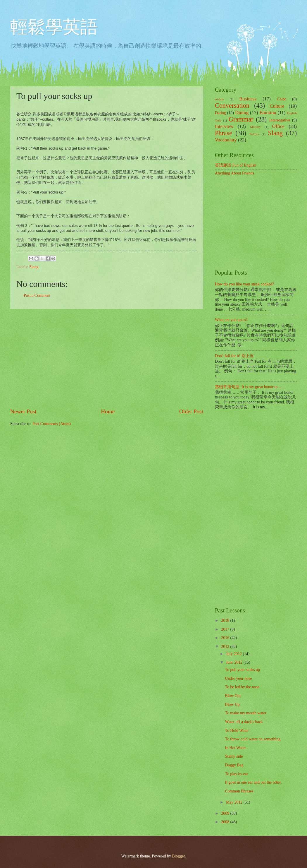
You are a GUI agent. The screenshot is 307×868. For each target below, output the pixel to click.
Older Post (191, 411)
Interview (224, 126)
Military (255, 127)
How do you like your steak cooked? (244, 284)
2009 (226, 813)
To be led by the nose (242, 687)
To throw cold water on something (252, 739)
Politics (254, 134)
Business (248, 99)
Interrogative (280, 120)
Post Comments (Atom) (52, 424)
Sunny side (234, 756)
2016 (226, 638)
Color (281, 99)
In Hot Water (235, 748)
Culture (277, 106)
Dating (220, 113)
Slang (34, 267)
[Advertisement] (107, 358)
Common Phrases (239, 791)
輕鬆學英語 (54, 27)
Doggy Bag (234, 765)
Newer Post (23, 411)
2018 (226, 620)
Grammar (241, 119)
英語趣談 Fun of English (236, 165)
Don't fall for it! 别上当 (234, 356)
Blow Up (232, 704)
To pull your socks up (242, 670)
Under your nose (238, 678)
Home (108, 411)
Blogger (178, 856)
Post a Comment (37, 296)
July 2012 (234, 654)
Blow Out (233, 696)
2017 (226, 629)
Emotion (268, 113)
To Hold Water (237, 731)
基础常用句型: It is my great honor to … (249, 387)
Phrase (224, 133)
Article (219, 99)
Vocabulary (226, 140)
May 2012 (235, 802)
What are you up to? (231, 320)
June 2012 (235, 662)
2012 (226, 647)
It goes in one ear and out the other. (253, 782)
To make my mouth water (246, 713)
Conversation (232, 106)
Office (278, 126)
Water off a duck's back (244, 722)
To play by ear (236, 774)
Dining (242, 113)
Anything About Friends (234, 173)
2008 (226, 822)
